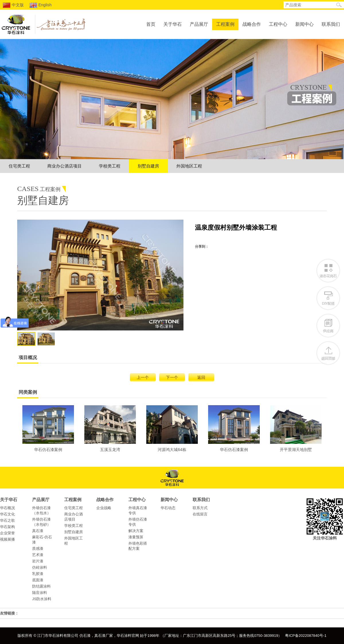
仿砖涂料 (40, 567)
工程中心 (278, 24)
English (41, 5)
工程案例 (225, 24)
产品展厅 (199, 24)
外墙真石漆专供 (138, 510)
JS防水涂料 (42, 599)
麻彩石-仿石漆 (42, 540)
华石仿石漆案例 (48, 429)
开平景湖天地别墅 (296, 429)
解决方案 (136, 531)
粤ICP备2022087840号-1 (306, 636)
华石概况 (7, 508)
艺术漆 (38, 555)
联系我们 (331, 24)
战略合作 (252, 24)
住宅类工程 (19, 166)
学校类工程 (110, 166)
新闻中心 (304, 24)
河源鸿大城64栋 (172, 429)
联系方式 (200, 508)
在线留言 (200, 514)
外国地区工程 (189, 166)
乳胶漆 (38, 574)
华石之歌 (7, 520)
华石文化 (7, 514)
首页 (151, 24)
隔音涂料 (40, 593)
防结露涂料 (41, 586)
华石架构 (7, 527)
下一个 (172, 377)
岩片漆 (38, 561)
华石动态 (168, 508)
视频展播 (7, 539)
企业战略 (104, 508)
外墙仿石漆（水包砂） (41, 522)
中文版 (13, 5)
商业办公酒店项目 (64, 166)
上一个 (143, 377)
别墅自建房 (148, 166)
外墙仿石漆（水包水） (41, 510)
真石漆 (38, 531)
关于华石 (173, 24)
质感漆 (38, 549)
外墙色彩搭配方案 (138, 546)
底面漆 (38, 580)
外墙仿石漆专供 (138, 522)
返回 (201, 377)
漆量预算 (136, 537)
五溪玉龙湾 (110, 429)
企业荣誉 (7, 533)
